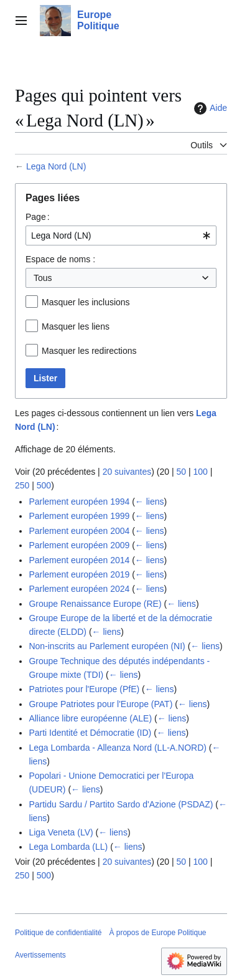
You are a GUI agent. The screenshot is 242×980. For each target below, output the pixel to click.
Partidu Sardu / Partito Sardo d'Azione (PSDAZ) (121, 804)
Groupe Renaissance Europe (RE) (95, 604)
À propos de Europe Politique (157, 933)
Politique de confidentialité (58, 933)
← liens (150, 502)
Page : (38, 217)
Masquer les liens (76, 326)
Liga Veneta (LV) (61, 832)
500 (44, 485)
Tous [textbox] (43, 278)
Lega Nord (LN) (56, 166)
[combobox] (121, 235)
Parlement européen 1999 (79, 516)
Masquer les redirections (89, 351)
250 (22, 485)
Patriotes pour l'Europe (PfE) (84, 689)
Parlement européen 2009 (79, 545)
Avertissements (40, 955)
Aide (209, 108)
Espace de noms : (60, 259)
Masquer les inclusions (86, 302)
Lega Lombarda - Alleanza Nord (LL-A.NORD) (118, 748)
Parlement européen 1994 (79, 502)
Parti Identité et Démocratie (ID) (90, 733)
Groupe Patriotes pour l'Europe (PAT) (100, 704)
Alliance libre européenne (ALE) (90, 718)
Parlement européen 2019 (79, 574)
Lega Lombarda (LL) (68, 847)
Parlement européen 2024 (79, 589)
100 (200, 472)
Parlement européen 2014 (79, 560)
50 (181, 472)
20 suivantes (127, 472)
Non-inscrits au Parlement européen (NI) (107, 646)
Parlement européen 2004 (79, 531)
